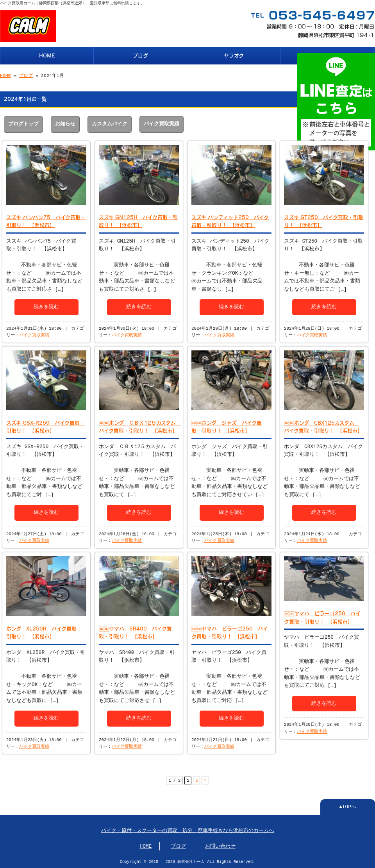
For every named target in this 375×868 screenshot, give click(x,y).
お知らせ (65, 123)
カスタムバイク (110, 123)
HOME (47, 55)
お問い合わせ (220, 846)
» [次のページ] (205, 780)
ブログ (140, 55)
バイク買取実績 (162, 123)
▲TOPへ (348, 806)
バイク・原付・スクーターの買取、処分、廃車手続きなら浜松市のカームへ (187, 830)
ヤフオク (234, 55)
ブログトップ (23, 123)
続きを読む (46, 305)
